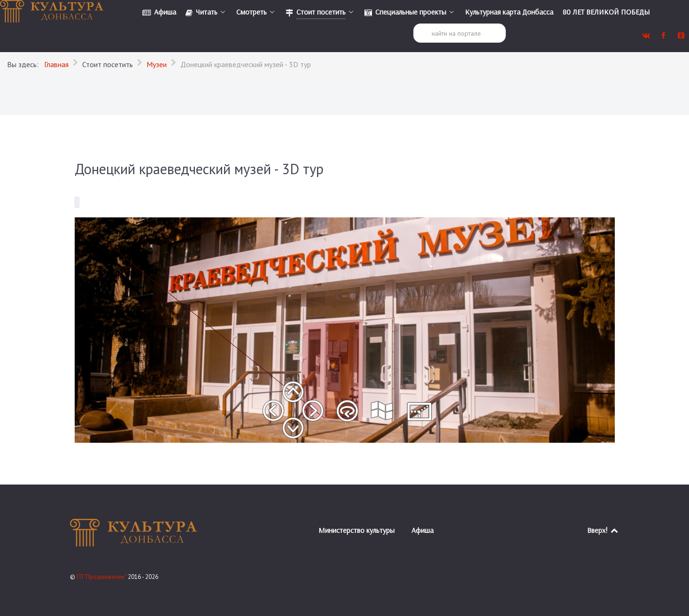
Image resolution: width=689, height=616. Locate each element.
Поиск (414, 24)
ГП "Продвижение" (102, 577)
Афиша (422, 530)
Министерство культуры (356, 530)
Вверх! (603, 530)
